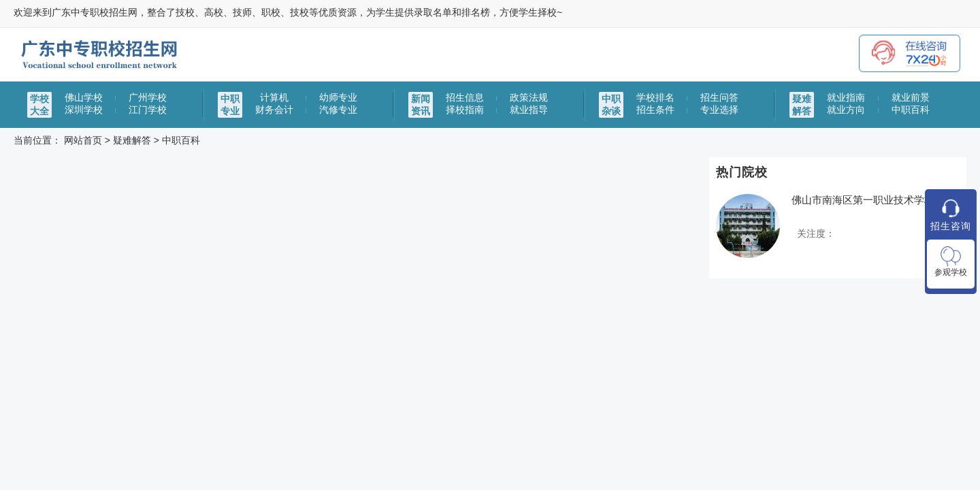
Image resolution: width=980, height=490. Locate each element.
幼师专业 (338, 97)
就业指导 (529, 110)
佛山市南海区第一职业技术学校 (863, 200)
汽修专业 (338, 110)
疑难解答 (132, 140)
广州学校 (148, 97)
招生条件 (655, 110)
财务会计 (274, 110)
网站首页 (83, 140)
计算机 (274, 97)
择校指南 (465, 110)
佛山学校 (84, 97)
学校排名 (655, 97)
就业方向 (846, 110)
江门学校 (148, 110)
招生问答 (719, 97)
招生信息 (465, 97)
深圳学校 (84, 110)
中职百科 (911, 110)
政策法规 (529, 97)
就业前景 (911, 97)
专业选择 (719, 110)
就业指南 (846, 97)
